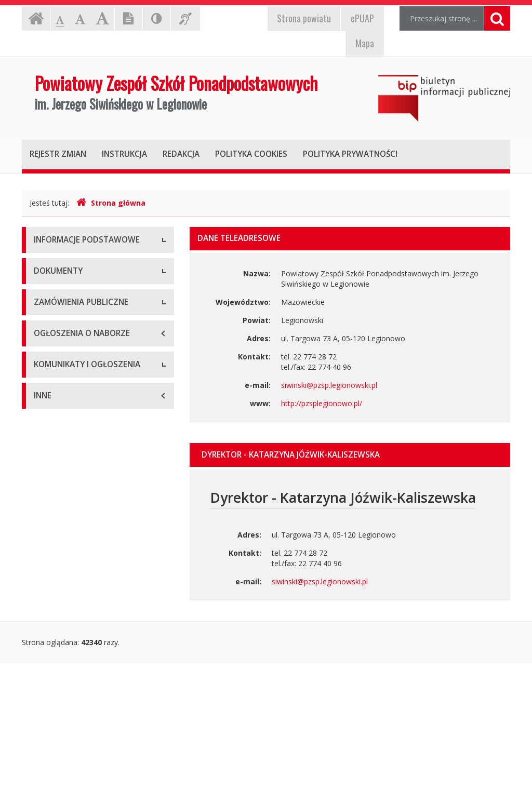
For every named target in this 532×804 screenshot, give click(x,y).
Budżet (46, 436)
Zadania (47, 335)
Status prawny (58, 288)
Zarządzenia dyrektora (71, 459)
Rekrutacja (52, 646)
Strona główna (111, 203)
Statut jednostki (60, 413)
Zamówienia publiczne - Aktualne (89, 537)
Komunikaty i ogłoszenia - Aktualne (93, 670)
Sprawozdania (57, 483)
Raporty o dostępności (72, 358)
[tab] (350, 455)
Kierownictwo (57, 311)
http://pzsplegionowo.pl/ (322, 403)
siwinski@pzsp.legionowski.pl (329, 385)
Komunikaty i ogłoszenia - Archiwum (77, 698)
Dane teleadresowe (67, 265)
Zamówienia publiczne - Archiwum (91, 561)
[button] (350, 455)
